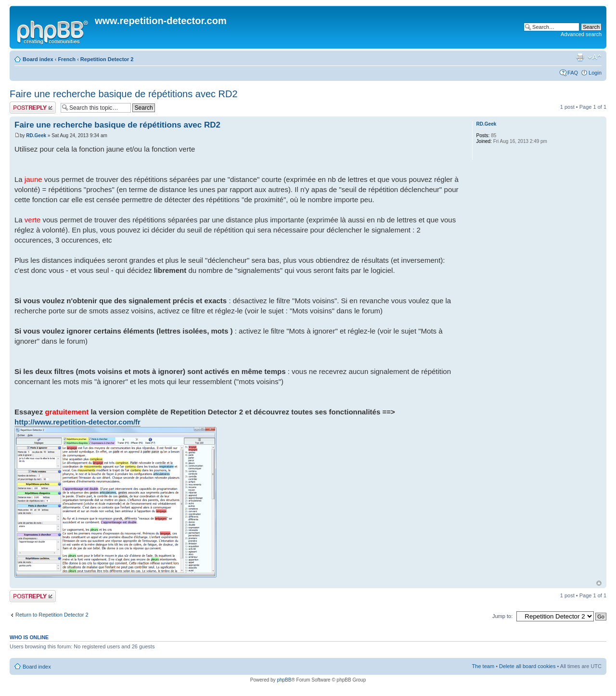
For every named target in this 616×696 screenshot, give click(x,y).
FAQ (573, 73)
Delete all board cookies (527, 666)
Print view (580, 57)
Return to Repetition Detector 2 (52, 615)
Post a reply (33, 108)
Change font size (595, 57)
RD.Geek (36, 135)
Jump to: (502, 616)
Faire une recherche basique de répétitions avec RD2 (124, 94)
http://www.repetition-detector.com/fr (77, 422)
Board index (38, 59)
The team (483, 666)
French (67, 59)
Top (599, 583)
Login (595, 73)
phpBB (284, 680)
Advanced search (581, 34)
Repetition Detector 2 (107, 59)
